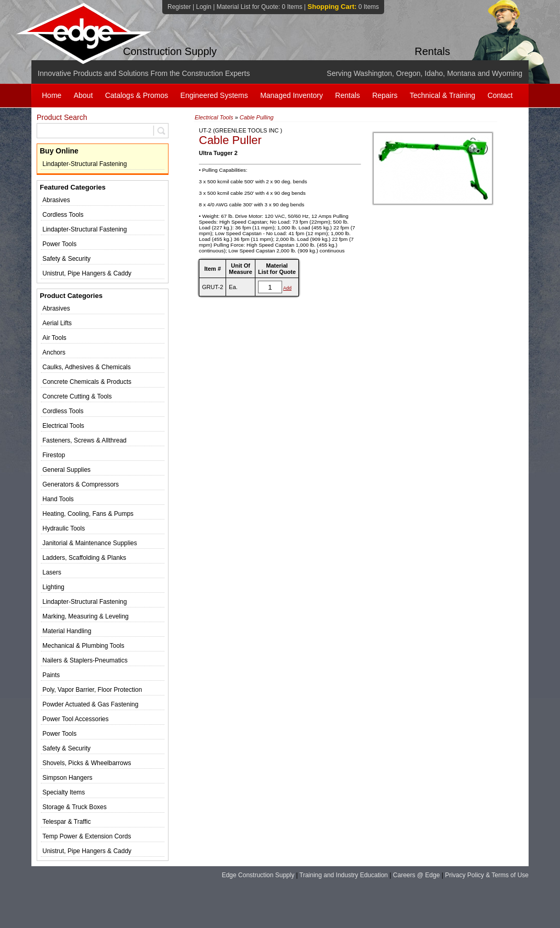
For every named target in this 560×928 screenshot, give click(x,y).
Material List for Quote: (260, 7)
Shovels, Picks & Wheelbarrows (87, 763)
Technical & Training (443, 95)
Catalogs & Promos (137, 95)
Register (179, 7)
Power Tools (59, 244)
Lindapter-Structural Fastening (85, 164)
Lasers (52, 572)
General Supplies (66, 470)
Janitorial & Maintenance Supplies (90, 543)
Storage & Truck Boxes (75, 807)
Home (52, 95)
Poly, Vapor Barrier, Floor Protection (92, 690)
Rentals (347, 95)
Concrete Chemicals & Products (87, 382)
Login (203, 7)
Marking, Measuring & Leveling (86, 616)
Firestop (54, 455)
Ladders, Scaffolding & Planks (84, 558)
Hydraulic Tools (64, 528)
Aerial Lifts (57, 323)
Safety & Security (66, 259)
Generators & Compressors (81, 484)
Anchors (54, 352)
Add (287, 288)
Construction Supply (170, 51)
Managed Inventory (292, 95)
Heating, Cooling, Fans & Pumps (88, 514)
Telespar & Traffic (66, 822)
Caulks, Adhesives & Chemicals (87, 367)
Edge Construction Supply (258, 875)
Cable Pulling (257, 117)
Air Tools (54, 338)
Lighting (53, 587)
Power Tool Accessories (76, 719)
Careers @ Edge (417, 875)
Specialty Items (64, 792)
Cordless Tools (63, 215)
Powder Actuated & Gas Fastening (90, 704)
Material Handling (67, 631)
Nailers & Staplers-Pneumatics (85, 660)
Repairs (385, 95)
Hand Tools (58, 499)
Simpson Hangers (67, 778)
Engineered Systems (214, 95)
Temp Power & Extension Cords (87, 836)
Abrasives (56, 200)
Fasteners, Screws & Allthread (85, 440)
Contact (500, 95)
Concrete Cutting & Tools (77, 396)
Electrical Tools (63, 426)
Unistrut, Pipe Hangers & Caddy (87, 273)
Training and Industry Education (344, 875)
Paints (51, 675)
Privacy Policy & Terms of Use (487, 875)
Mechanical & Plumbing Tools (83, 646)
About (83, 95)
